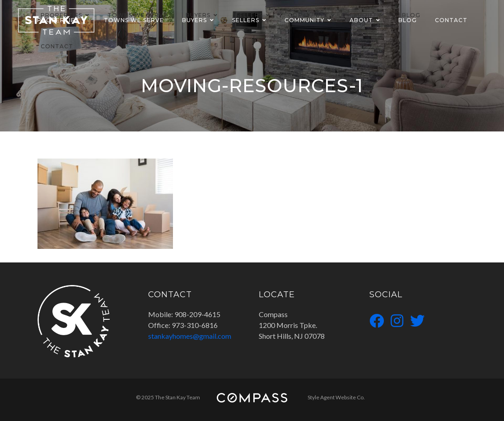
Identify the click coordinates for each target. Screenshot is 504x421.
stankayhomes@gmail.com (190, 336)
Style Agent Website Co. (336, 397)
